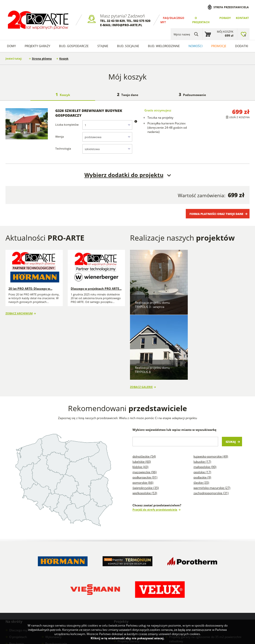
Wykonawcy (53, 571)
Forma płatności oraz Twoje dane (216, 214)
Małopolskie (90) (205, 401)
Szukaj (231, 376)
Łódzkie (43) (140, 401)
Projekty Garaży (37, 46)
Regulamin (17, 578)
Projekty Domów (123, 567)
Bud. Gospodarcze (74, 46)
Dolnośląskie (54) (144, 391)
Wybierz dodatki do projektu (124, 175)
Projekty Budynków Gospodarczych (128, 587)
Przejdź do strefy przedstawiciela (155, 444)
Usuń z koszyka (239, 117)
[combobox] (107, 125)
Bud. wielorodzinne (164, 46)
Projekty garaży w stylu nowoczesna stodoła (154, 608)
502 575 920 (142, 21)
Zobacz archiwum (19, 313)
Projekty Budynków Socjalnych (151, 591)
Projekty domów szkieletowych (153, 569)
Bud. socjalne (128, 46)
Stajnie (103, 46)
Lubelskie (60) (142, 396)
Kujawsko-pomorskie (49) (211, 391)
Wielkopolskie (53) (145, 427)
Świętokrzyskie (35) (146, 422)
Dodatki (242, 46)
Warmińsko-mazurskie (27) (212, 422)
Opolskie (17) (202, 407)
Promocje (219, 46)
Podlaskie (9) (202, 412)
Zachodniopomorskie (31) (211, 427)
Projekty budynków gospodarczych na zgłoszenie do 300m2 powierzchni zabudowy (205, 595)
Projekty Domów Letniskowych (127, 602)
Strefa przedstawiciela (231, 7)
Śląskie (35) (201, 417)
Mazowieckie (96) (145, 407)
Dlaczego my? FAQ (22, 565)
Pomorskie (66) (143, 417)
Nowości (195, 46)
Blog (85, 565)
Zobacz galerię (141, 321)
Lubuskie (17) (202, 396)
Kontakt (242, 18)
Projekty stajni (153, 580)
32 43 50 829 (116, 21)
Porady (225, 18)
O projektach (18, 571)
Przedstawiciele (56, 578)
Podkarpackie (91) (145, 412)
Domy (11, 46)
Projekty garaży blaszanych (188, 565)
